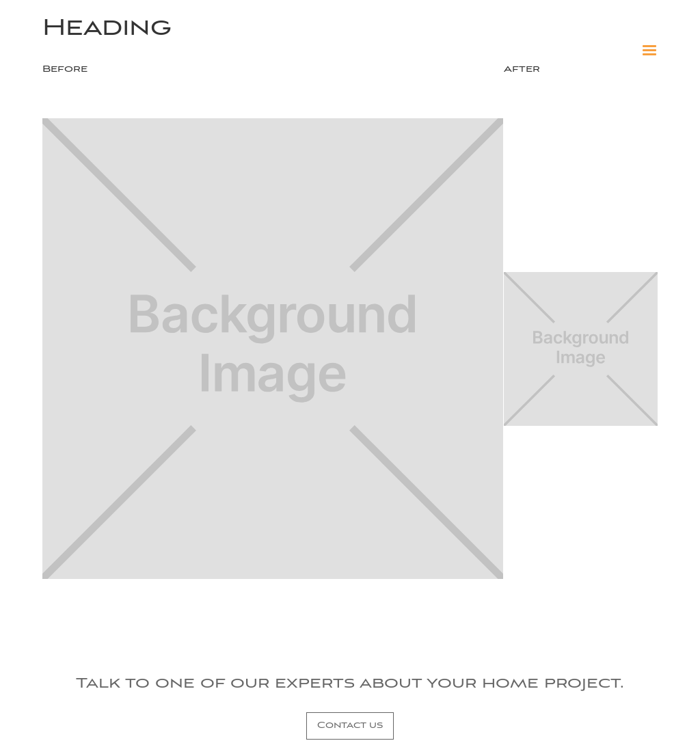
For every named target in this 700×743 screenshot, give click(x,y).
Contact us (350, 726)
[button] (649, 51)
